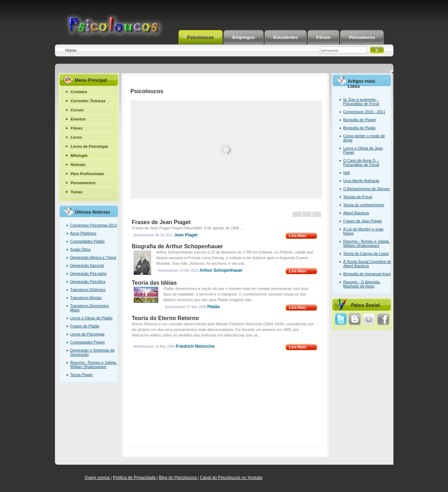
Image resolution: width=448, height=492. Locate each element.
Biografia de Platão (360, 128)
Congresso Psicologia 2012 (94, 225)
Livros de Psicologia (87, 334)
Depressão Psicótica (88, 282)
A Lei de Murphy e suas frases (363, 231)
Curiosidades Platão (87, 241)
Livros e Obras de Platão (92, 318)
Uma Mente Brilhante (361, 181)
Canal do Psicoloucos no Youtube (231, 478)
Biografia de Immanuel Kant (367, 274)
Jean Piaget (186, 235)
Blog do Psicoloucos (178, 478)
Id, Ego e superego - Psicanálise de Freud (361, 102)
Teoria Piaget (82, 375)
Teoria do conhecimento (364, 205)
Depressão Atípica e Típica (93, 257)
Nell (347, 173)
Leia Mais (298, 236)
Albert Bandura (356, 213)
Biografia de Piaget (360, 120)
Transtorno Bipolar (86, 298)
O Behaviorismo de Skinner (367, 189)
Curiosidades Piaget (87, 342)
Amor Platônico (83, 233)
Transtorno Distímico (88, 290)
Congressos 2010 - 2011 (364, 112)
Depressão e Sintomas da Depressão (93, 352)
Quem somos (98, 478)
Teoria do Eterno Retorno (166, 318)
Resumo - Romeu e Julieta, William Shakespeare (94, 365)
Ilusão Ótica (80, 249)
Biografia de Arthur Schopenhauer (178, 246)
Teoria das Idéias (155, 283)
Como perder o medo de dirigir (364, 138)
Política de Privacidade (135, 478)
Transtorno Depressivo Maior (90, 308)
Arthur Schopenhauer (221, 270)
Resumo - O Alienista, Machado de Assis (362, 284)
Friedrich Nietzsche (195, 346)
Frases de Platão (85, 326)
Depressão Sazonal (87, 265)
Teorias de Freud (358, 197)
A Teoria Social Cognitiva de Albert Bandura (367, 264)
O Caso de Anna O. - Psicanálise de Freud (361, 162)
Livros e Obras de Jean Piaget (363, 150)
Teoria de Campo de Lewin (366, 254)
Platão (213, 307)
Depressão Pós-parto (89, 273)
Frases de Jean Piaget (161, 222)
